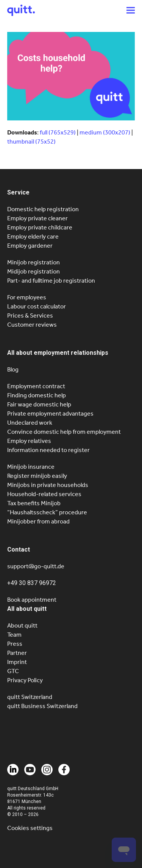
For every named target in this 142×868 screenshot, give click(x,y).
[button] (131, 10)
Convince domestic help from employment (64, 432)
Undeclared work (30, 423)
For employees (27, 297)
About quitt (22, 625)
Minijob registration (34, 262)
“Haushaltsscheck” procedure (47, 512)
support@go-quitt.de (36, 566)
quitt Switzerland (30, 697)
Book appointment (32, 600)
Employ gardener (30, 246)
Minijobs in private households (48, 485)
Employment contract (36, 386)
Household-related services (44, 494)
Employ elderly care (33, 236)
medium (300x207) (105, 132)
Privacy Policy (25, 680)
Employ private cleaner (37, 218)
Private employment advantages (50, 413)
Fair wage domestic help (39, 404)
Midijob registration (34, 271)
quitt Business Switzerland (42, 706)
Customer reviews (32, 325)
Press (15, 644)
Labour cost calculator (37, 306)
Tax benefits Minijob (34, 503)
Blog (13, 369)
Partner (17, 653)
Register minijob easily (37, 476)
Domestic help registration (43, 209)
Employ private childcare (40, 227)
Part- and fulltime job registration (51, 281)
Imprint (17, 662)
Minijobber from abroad (38, 521)
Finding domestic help (37, 395)
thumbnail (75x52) (31, 142)
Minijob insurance (31, 467)
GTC (13, 671)
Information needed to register (48, 450)
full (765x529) (58, 132)
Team (14, 635)
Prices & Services (30, 315)
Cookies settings (30, 828)
